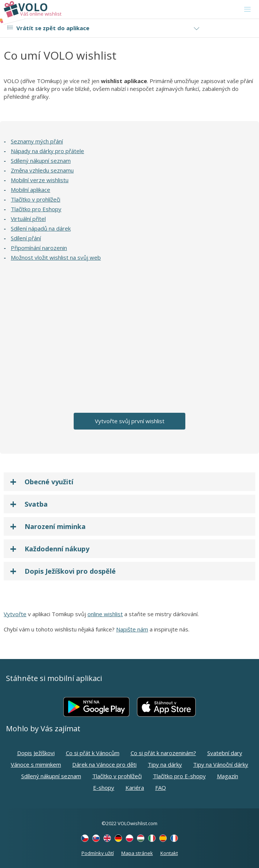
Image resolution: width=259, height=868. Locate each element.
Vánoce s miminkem (36, 764)
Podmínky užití (98, 853)
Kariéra (135, 788)
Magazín (228, 776)
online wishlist (105, 614)
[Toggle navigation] (247, 9)
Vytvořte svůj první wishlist (130, 421)
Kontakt (169, 853)
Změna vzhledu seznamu (42, 170)
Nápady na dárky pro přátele (47, 151)
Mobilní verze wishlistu (40, 180)
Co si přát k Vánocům (93, 753)
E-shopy (104, 788)
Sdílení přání (26, 238)
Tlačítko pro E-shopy (179, 776)
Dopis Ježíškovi (36, 753)
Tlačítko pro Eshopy (36, 209)
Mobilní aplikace (31, 190)
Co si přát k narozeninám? (163, 753)
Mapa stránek (137, 853)
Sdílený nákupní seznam (41, 161)
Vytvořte (15, 614)
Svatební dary (225, 753)
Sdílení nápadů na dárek (41, 228)
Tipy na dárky (165, 764)
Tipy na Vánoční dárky (221, 764)
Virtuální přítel (28, 219)
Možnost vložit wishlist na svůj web (56, 257)
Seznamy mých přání (37, 141)
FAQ (161, 788)
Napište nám (132, 629)
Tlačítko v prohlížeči (36, 199)
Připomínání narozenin (39, 248)
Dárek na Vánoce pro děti (104, 764)
